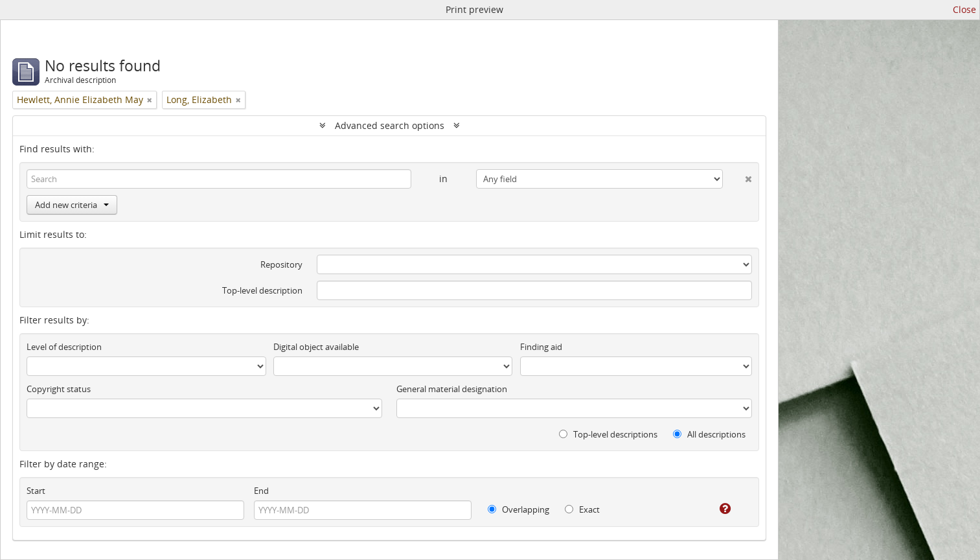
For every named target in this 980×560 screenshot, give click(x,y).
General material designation (452, 389)
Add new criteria (72, 205)
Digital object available (316, 347)
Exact (582, 509)
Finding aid (541, 347)
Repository (281, 264)
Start (36, 491)
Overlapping (518, 509)
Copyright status (59, 389)
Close (964, 9)
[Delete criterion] (737, 176)
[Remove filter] (150, 100)
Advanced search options (390, 125)
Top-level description (262, 290)
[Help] (716, 509)
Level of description (64, 347)
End (261, 491)
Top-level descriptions (608, 434)
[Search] (219, 179)
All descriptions (709, 434)
